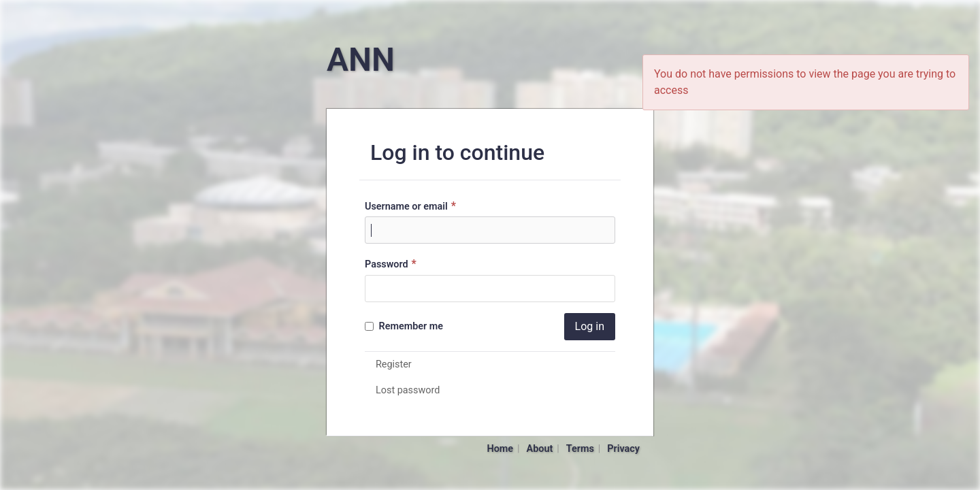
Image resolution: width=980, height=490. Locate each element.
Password (392, 264)
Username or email (412, 206)
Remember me (404, 326)
